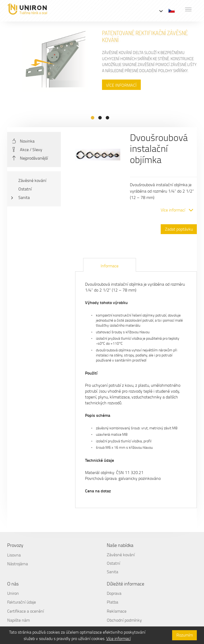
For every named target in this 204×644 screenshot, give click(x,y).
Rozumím (185, 635)
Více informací (118, 638)
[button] (188, 9)
